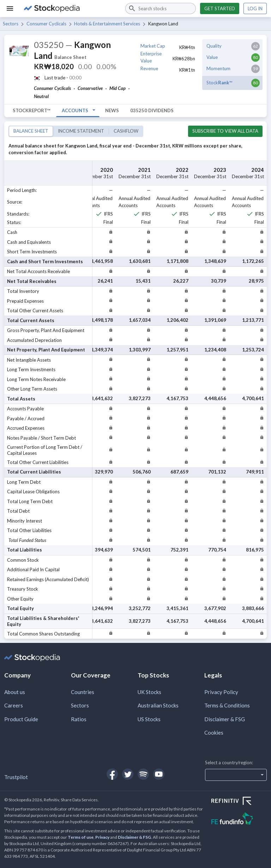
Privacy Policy (221, 692)
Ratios (79, 719)
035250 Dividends (152, 110)
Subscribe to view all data (225, 131)
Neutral (41, 96)
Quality (214, 46)
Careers (14, 705)
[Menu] (10, 8)
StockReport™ (32, 110)
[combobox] (161, 8)
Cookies (214, 733)
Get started (220, 8)
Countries (83, 692)
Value (212, 57)
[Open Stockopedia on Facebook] (112, 774)
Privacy (102, 837)
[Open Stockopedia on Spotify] (143, 774)
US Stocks (149, 719)
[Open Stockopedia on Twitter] (128, 774)
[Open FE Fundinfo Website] (239, 819)
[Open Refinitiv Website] (239, 802)
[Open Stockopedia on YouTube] (159, 774)
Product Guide (21, 719)
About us (15, 692)
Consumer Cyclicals (46, 24)
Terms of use (81, 837)
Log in (255, 8)
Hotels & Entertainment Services (107, 24)
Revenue (149, 68)
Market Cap (153, 46)
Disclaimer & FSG (225, 719)
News (112, 110)
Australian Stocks (158, 705)
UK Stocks (149, 692)
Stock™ (219, 83)
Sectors (11, 24)
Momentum (218, 68)
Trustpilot (16, 777)
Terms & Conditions (227, 705)
